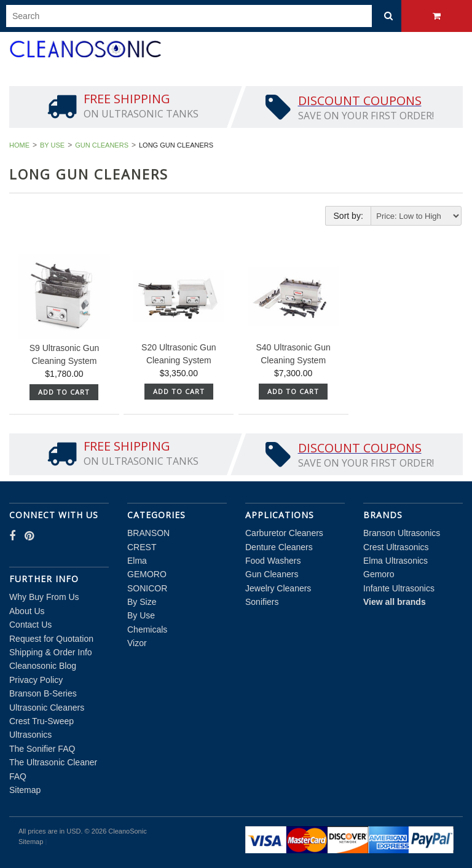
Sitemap (25, 790)
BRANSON (148, 533)
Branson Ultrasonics (402, 533)
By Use (52, 145)
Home (19, 145)
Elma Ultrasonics (395, 561)
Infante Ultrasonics (399, 588)
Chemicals (147, 629)
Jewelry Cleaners (278, 588)
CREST (142, 547)
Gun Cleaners (102, 145)
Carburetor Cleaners (284, 533)
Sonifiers (262, 602)
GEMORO (147, 574)
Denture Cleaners (279, 547)
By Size (142, 602)
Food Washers (273, 561)
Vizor (137, 643)
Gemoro (379, 574)
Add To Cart (64, 392)
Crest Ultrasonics (396, 547)
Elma (137, 561)
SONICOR (147, 588)
